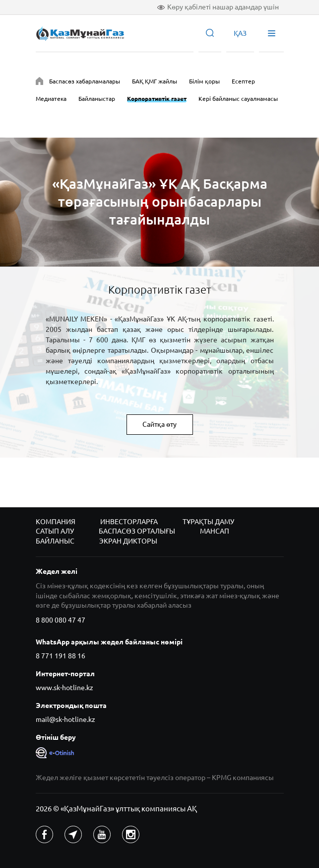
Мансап (215, 531)
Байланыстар (97, 99)
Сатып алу (55, 531)
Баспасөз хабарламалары (85, 81)
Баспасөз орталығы (137, 531)
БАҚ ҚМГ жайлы (155, 81)
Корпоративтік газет (157, 99)
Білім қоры (204, 81)
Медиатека (51, 99)
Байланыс (55, 541)
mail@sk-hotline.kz (65, 719)
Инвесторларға (129, 522)
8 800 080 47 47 (61, 620)
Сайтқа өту (159, 424)
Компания (56, 522)
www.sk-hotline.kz (64, 688)
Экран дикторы (128, 541)
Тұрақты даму (208, 522)
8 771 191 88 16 (61, 656)
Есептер (243, 81)
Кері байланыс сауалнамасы (238, 99)
